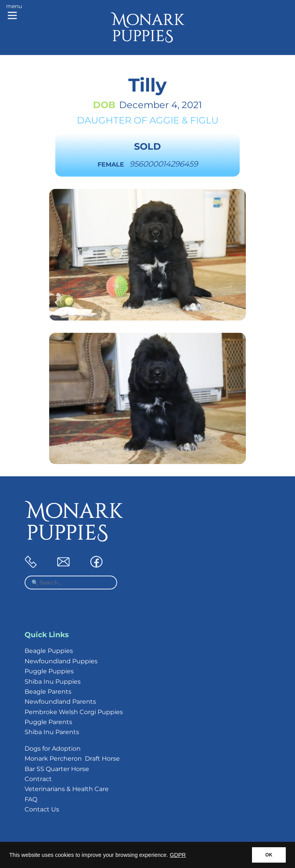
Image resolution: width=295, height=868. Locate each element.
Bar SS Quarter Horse (57, 769)
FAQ (31, 799)
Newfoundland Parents (60, 702)
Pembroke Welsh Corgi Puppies (74, 712)
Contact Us (42, 809)
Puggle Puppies (49, 671)
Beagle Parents (48, 692)
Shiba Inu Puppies (53, 682)
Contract (38, 779)
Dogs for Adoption (53, 749)
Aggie (164, 120)
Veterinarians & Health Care (67, 789)
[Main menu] (14, 12)
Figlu (204, 120)
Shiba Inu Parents (52, 732)
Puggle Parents (48, 722)
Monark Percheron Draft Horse (72, 759)
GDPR (178, 855)
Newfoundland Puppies (61, 661)
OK (269, 855)
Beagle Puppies (49, 651)
